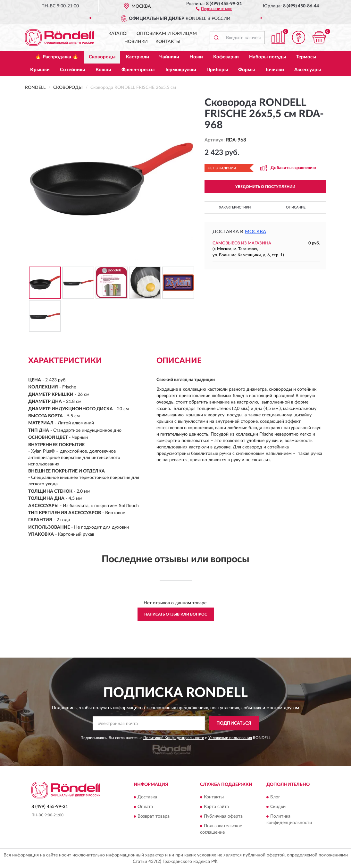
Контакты (168, 42)
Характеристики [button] (235, 207)
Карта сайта (216, 807)
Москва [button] (255, 232)
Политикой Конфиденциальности (174, 738)
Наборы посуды (267, 57)
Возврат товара (154, 816)
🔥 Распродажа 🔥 (57, 57)
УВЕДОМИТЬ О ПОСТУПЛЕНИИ (265, 187)
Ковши (103, 70)
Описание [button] (296, 207)
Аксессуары (308, 70)
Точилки (275, 70)
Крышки (40, 70)
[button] (214, 8)
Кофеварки (226, 57)
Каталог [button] (119, 34)
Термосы (306, 57)
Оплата (145, 807)
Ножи (196, 57)
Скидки (278, 807)
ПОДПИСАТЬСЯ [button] (234, 723)
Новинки (136, 42)
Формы (247, 70)
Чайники (169, 57)
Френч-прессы (138, 70)
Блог (275, 797)
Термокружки (180, 70)
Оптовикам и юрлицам (167, 34)
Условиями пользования (230, 738)
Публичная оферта (223, 816)
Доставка (147, 797)
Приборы (217, 70)
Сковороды (102, 57)
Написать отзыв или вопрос (176, 614)
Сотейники (73, 70)
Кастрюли (137, 57)
